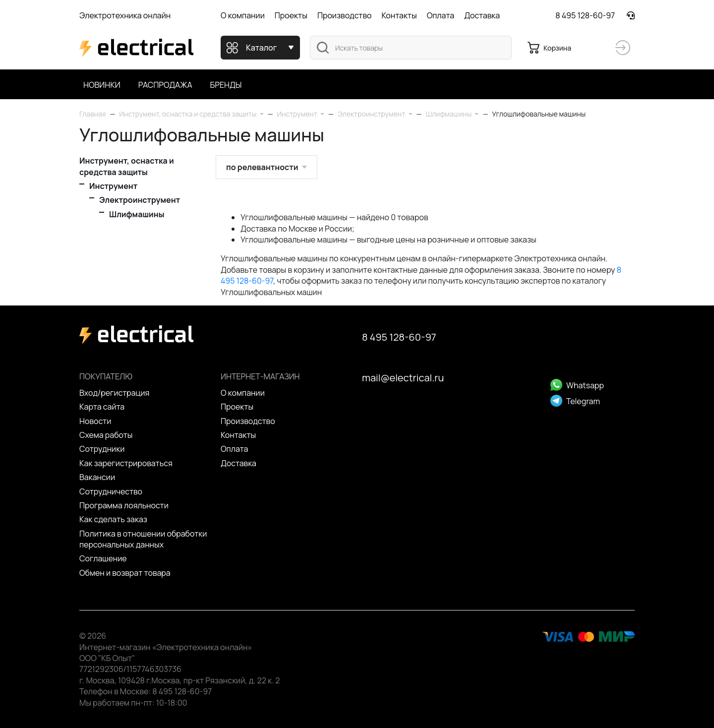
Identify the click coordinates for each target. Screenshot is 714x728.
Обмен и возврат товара (125, 573)
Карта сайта (102, 407)
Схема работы (106, 435)
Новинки (102, 85)
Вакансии (97, 477)
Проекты (291, 15)
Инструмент (113, 186)
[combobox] (411, 48)
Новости (95, 421)
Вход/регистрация (114, 393)
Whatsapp (577, 385)
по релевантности (262, 167)
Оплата (441, 15)
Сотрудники (102, 449)
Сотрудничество (111, 491)
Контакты (399, 15)
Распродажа (165, 85)
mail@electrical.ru (403, 378)
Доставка (482, 15)
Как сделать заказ (113, 519)
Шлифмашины (137, 214)
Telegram (575, 401)
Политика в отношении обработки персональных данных (143, 539)
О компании (243, 15)
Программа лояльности (124, 505)
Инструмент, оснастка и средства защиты (127, 166)
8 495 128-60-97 (585, 15)
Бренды (226, 85)
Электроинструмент (140, 200)
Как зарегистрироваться (126, 463)
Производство (345, 15)
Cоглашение (103, 558)
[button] (191, 114)
